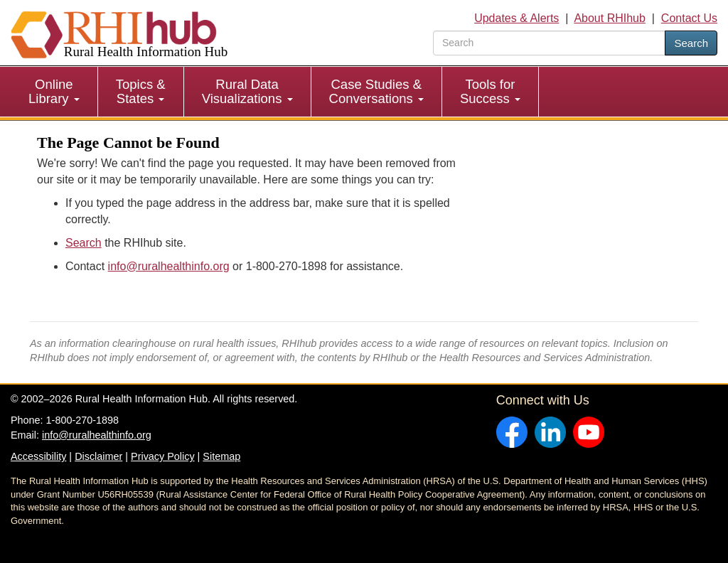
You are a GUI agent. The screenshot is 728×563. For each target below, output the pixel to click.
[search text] (549, 43)
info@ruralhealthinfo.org (169, 266)
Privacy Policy (163, 456)
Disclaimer (98, 456)
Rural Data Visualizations (247, 91)
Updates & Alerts (516, 18)
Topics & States (141, 91)
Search (691, 43)
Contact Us (689, 18)
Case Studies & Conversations (376, 91)
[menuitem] (54, 92)
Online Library (54, 91)
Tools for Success (490, 91)
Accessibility (38, 456)
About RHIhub (610, 18)
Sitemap (221, 456)
